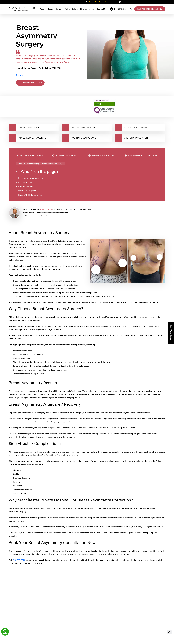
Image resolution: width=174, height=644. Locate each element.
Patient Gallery (71, 9)
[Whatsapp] (5, 631)
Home (22, 164)
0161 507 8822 (19, 561)
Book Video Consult (171, 333)
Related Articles (25, 187)
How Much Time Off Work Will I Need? (37, 621)
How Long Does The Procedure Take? (37, 594)
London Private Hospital (98, 2)
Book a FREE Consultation (30, 196)
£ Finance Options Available (34, 83)
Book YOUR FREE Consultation (150, 9)
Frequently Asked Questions (31, 178)
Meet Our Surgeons (27, 191)
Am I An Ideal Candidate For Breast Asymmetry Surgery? (51, 634)
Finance (84, 9)
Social (92, 9)
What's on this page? (37, 172)
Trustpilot (20, 75)
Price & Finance (25, 183)
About (42, 9)
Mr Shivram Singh (46, 210)
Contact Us (102, 9)
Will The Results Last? (25, 607)
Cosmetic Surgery (55, 9)
